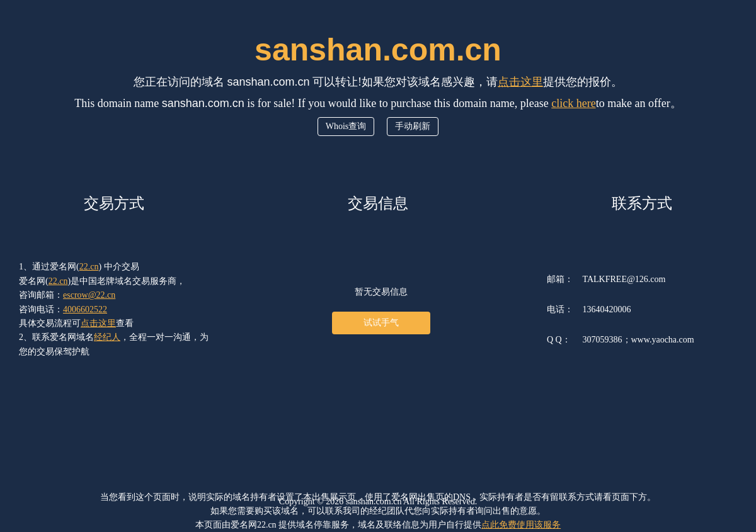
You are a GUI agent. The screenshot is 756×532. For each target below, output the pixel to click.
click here (573, 103)
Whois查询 (346, 126)
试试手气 (381, 323)
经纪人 (107, 337)
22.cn (89, 267)
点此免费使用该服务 (521, 525)
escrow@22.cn (89, 295)
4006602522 (85, 309)
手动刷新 (413, 126)
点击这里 (520, 82)
